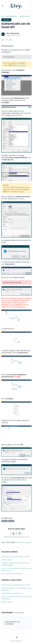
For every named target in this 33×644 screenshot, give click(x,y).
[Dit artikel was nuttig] (13, 533)
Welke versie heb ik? (19, 65)
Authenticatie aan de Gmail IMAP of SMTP (16, 557)
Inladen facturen (25, 16)
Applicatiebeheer (12, 16)
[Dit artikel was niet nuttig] (20, 533)
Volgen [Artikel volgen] (6, 20)
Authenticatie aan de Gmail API (12, 593)
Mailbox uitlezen (7, 560)
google (11, 521)
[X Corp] (7, 40)
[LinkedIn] (10, 40)
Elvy (3, 16)
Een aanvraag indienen (24, 542)
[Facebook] (3, 40)
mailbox (5, 521)
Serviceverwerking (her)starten (12, 574)
